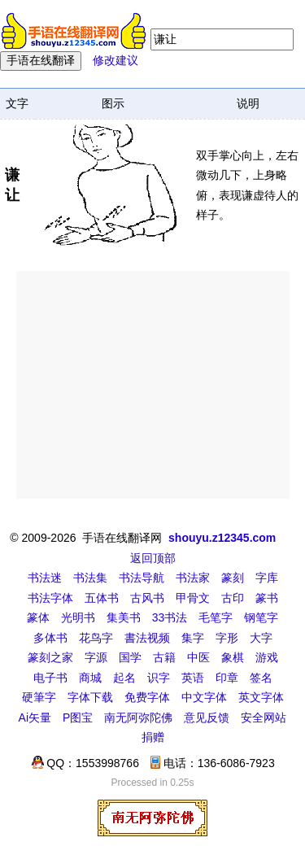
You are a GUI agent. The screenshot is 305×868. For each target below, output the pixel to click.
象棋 (233, 657)
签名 (261, 678)
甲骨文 (193, 598)
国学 (130, 657)
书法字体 (50, 598)
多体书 (50, 638)
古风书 (147, 598)
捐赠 (153, 737)
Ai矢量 (35, 718)
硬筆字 (39, 697)
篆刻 (233, 578)
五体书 (102, 598)
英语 (193, 678)
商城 (90, 678)
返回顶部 (153, 558)
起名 (124, 678)
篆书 (267, 598)
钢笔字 (261, 617)
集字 (193, 638)
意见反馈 (207, 718)
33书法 (170, 617)
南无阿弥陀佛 (138, 718)
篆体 (38, 617)
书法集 (90, 578)
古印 (233, 598)
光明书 (78, 617)
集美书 (124, 617)
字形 (227, 638)
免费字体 (147, 697)
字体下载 (90, 697)
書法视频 (147, 638)
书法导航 (142, 578)
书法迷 (45, 578)
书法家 (193, 578)
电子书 (50, 678)
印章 (227, 678)
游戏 (267, 657)
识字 (159, 678)
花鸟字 (96, 638)
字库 (267, 578)
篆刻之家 (50, 657)
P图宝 (78, 718)
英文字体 (261, 697)
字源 (96, 657)
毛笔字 (216, 617)
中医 (198, 657)
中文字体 (204, 697)
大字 (261, 638)
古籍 (164, 657)
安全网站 (264, 718)
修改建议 (115, 60)
